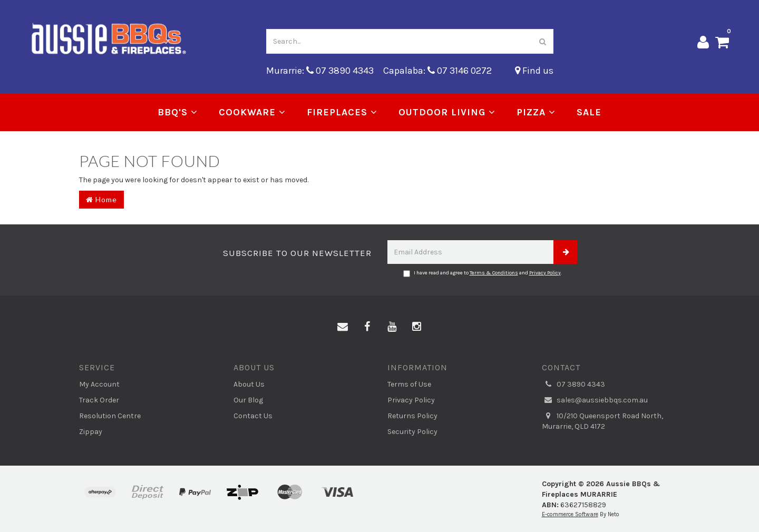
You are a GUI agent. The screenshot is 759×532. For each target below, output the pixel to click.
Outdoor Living (447, 112)
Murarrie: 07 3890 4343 (320, 71)
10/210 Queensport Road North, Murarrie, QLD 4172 (602, 421)
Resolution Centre (110, 416)
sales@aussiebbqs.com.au (595, 400)
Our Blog (248, 400)
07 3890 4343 (573, 385)
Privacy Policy (545, 273)
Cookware (252, 112)
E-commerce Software (570, 514)
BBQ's (178, 112)
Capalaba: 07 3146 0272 (437, 71)
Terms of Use (409, 384)
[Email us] (343, 327)
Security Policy (412, 432)
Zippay (91, 432)
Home (101, 199)
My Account (99, 384)
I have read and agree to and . (483, 273)
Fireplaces (342, 112)
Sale (589, 112)
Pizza (536, 112)
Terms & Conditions (494, 273)
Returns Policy (412, 416)
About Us (249, 384)
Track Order (99, 400)
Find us (534, 71)
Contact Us (253, 416)
